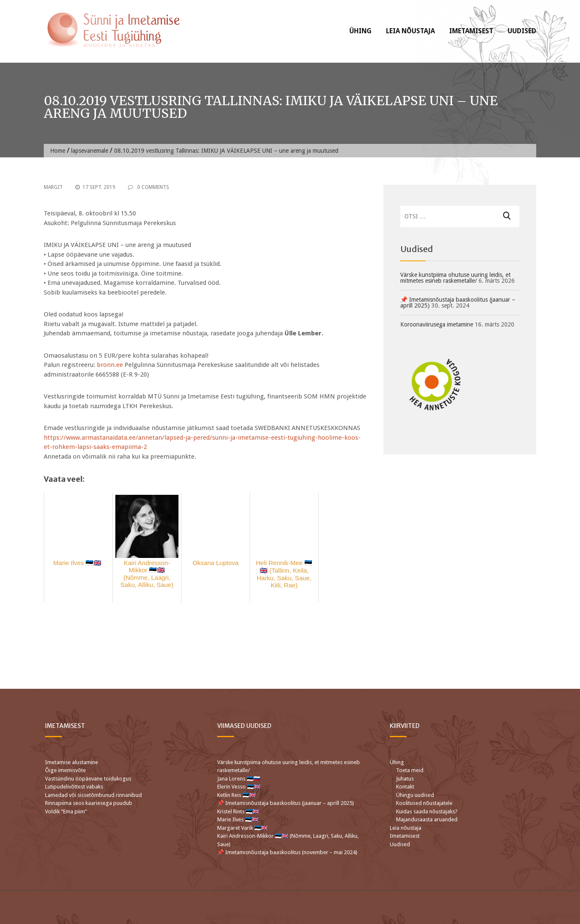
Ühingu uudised (415, 795)
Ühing (361, 31)
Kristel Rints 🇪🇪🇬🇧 (238, 811)
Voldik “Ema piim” (66, 811)
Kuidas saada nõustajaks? (427, 811)
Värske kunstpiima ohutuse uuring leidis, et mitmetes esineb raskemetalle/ (455, 278)
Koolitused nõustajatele (424, 803)
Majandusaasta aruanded (427, 819)
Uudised (522, 31)
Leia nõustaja (410, 31)
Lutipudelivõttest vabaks (74, 787)
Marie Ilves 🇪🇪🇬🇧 (238, 819)
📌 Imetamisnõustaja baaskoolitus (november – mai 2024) (287, 852)
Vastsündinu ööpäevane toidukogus (88, 779)
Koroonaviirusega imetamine (437, 324)
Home (58, 151)
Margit (53, 187)
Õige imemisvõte (65, 770)
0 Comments (149, 187)
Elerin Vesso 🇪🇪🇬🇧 (239, 787)
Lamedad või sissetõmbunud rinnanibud (93, 795)
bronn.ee (110, 365)
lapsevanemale (90, 151)
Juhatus (405, 779)
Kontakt (405, 787)
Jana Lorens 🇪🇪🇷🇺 (239, 779)
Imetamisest (471, 31)
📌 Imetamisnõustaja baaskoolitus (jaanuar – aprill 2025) (458, 303)
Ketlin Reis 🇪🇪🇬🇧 (237, 795)
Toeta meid (410, 770)
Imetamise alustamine (72, 762)
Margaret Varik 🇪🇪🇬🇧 (243, 828)
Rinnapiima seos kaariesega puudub (89, 803)
